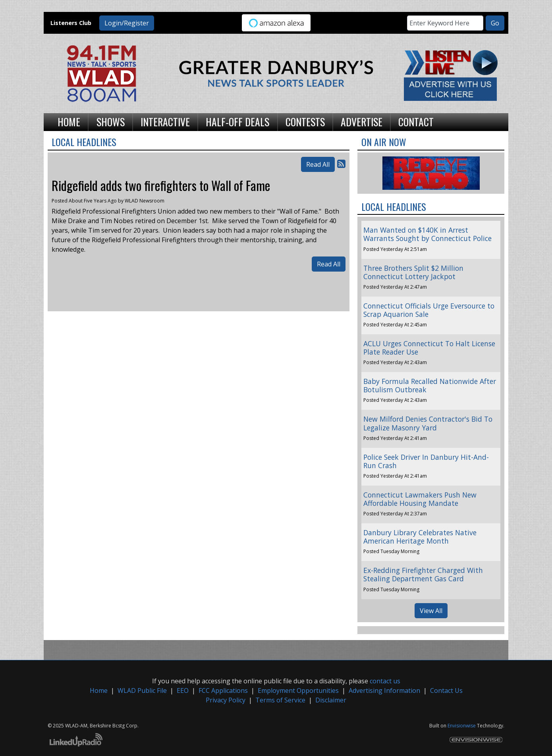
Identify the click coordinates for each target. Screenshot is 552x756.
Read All (318, 164)
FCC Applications (223, 690)
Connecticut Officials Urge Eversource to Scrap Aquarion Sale (429, 310)
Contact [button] (416, 121)
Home (99, 690)
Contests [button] (305, 121)
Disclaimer (331, 700)
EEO (183, 690)
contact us (385, 681)
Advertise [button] (362, 121)
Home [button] (69, 121)
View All (431, 611)
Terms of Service (280, 700)
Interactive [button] (165, 121)
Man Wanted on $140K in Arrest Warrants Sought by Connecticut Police (428, 234)
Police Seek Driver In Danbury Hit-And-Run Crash (426, 461)
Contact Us (446, 690)
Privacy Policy (226, 700)
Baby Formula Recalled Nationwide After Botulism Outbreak (430, 385)
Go (495, 23)
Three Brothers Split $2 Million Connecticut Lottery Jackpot (413, 272)
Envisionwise (462, 726)
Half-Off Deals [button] (237, 121)
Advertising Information (384, 690)
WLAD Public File (142, 690)
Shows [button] (111, 121)
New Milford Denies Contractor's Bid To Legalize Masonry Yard (428, 423)
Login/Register (127, 23)
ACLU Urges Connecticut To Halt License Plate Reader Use (429, 348)
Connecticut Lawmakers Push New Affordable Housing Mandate (420, 499)
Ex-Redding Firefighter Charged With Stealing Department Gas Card (423, 574)
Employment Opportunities (298, 690)
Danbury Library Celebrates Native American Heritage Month (420, 537)
